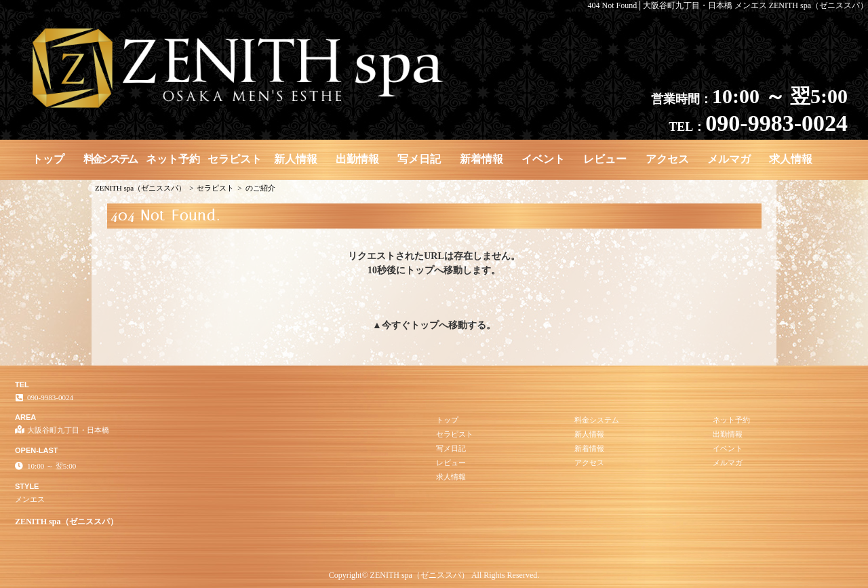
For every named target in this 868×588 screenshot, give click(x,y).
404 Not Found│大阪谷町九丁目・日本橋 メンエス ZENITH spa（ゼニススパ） (728, 5)
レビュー (605, 159)
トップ (48, 159)
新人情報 (296, 159)
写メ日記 (419, 159)
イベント (543, 159)
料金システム (110, 159)
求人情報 (791, 159)
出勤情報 (357, 159)
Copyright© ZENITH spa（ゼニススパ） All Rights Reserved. (434, 575)
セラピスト (235, 159)
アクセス (667, 159)
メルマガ (729, 159)
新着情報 (481, 159)
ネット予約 (173, 159)
